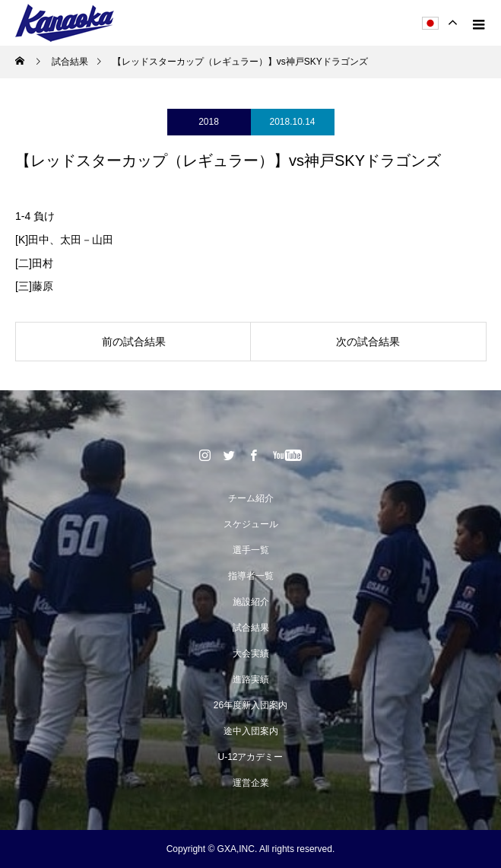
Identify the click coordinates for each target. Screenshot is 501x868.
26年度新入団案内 (251, 705)
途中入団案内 (251, 731)
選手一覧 (251, 550)
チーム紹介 (251, 498)
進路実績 (251, 679)
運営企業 (251, 783)
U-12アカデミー (250, 757)
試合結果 (251, 628)
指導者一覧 (251, 576)
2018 (209, 122)
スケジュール (251, 524)
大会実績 (251, 653)
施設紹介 (251, 602)
